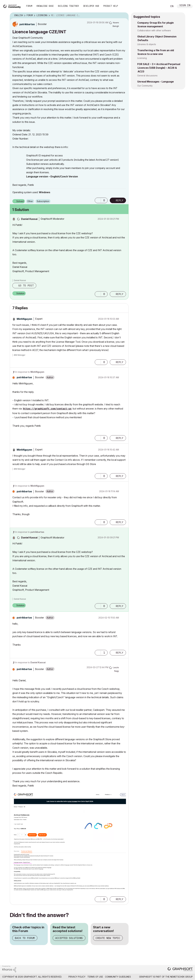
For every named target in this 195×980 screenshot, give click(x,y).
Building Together (68, 6)
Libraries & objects (147, 44)
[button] (98, 200)
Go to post (26, 285)
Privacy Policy (77, 977)
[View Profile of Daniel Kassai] (29, 219)
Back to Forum (25, 938)
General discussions (147, 76)
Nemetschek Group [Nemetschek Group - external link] (181, 977)
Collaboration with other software (154, 30)
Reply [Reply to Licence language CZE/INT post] (120, 200)
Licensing (142, 58)
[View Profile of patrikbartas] (27, 24)
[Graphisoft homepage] (180, 969)
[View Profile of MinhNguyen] (24, 319)
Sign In (185, 6)
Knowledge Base (45, 6)
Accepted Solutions (69, 938)
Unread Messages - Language (156, 82)
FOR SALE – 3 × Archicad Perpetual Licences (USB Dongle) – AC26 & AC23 (159, 68)
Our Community (145, 86)
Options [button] (124, 15)
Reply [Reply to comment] (120, 294)
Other (30, 201)
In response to (30, 372)
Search (163, 6)
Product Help (111, 6)
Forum (29, 6)
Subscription (43, 201)
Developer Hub (91, 6)
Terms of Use (95, 977)
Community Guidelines (118, 977)
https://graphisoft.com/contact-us (47, 409)
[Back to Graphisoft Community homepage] (13, 6)
